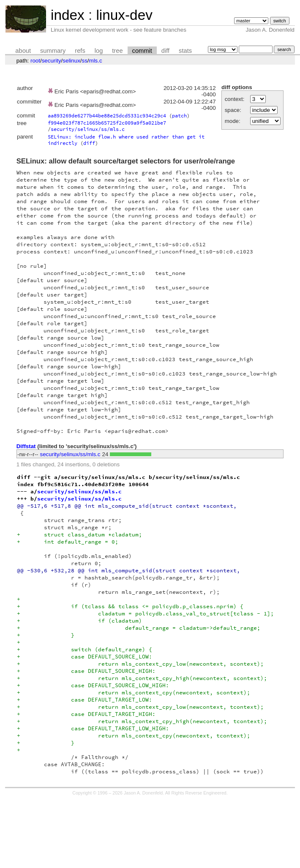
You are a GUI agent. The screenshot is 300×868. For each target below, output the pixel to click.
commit (142, 51)
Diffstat (26, 446)
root (35, 61)
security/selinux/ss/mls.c (88, 129)
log (99, 51)
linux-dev (124, 15)
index (68, 15)
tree (117, 51)
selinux (71, 61)
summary (53, 51)
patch (179, 116)
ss (85, 61)
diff (165, 51)
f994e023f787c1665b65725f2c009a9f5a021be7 (107, 123)
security (52, 61)
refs (80, 51)
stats (185, 51)
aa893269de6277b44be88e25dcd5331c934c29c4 (107, 116)
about (23, 51)
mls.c (96, 61)
